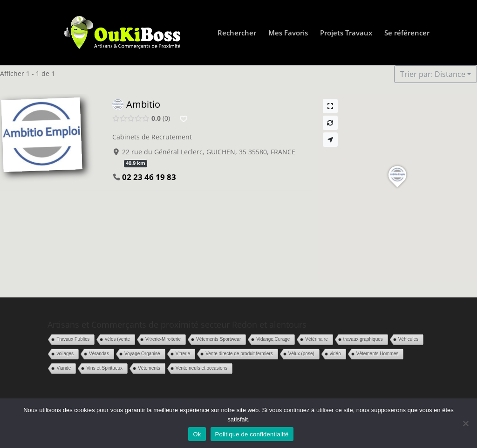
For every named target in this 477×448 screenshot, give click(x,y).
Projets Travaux (346, 33)
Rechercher (237, 33)
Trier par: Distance (433, 74)
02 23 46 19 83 (149, 177)
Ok (197, 434)
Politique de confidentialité (252, 434)
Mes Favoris (288, 33)
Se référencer (407, 33)
